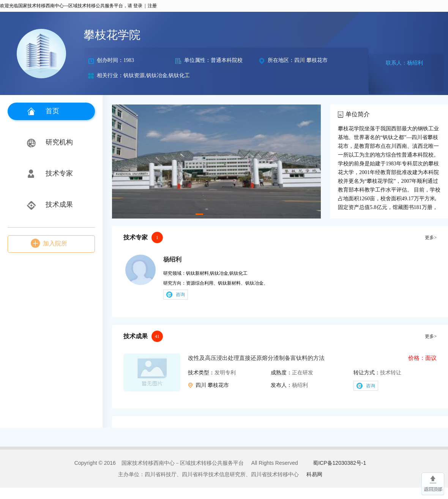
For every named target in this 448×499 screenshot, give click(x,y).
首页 (52, 111)
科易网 (314, 474)
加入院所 (55, 243)
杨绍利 (172, 259)
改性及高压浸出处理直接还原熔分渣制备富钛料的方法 (256, 358)
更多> (431, 238)
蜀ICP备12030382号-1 (339, 463)
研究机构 (59, 142)
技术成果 (59, 204)
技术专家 (59, 173)
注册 (152, 6)
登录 (138, 6)
